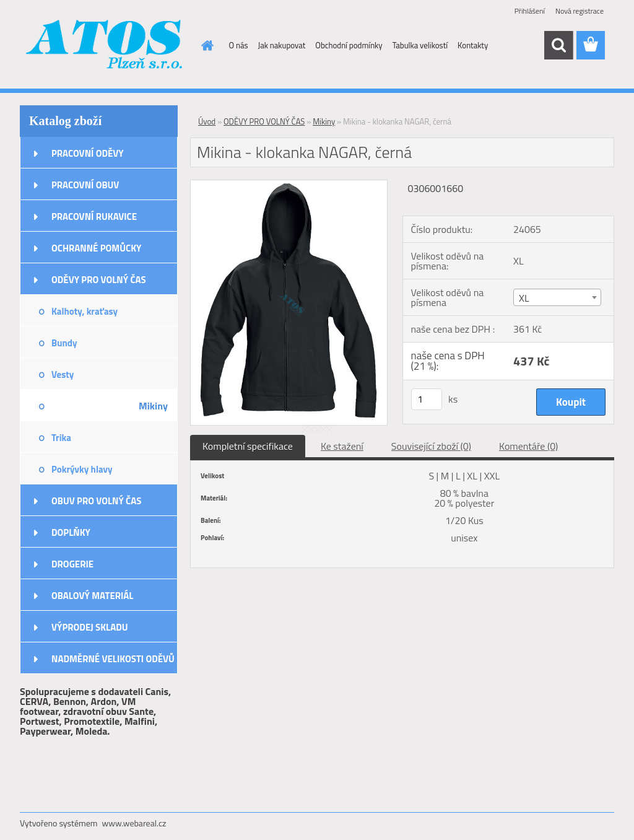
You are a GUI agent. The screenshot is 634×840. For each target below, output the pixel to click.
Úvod (207, 121)
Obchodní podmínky (349, 45)
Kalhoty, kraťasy (85, 311)
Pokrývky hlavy (82, 469)
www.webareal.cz (134, 823)
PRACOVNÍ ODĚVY (88, 153)
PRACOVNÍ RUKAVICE (94, 217)
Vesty (63, 374)
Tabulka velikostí (420, 45)
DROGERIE (72, 564)
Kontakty (473, 45)
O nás (239, 45)
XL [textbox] (524, 298)
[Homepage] (206, 45)
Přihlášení (530, 11)
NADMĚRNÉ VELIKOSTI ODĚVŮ (113, 659)
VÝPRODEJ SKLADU (90, 627)
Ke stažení (342, 446)
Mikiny (153, 406)
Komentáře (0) (528, 446)
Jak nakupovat (282, 45)
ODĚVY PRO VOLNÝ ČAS (99, 280)
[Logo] (105, 46)
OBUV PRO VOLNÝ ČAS (96, 501)
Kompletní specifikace (248, 446)
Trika (61, 438)
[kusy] (427, 399)
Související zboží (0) (431, 446)
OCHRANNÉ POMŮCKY (96, 248)
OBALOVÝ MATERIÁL (92, 596)
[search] (558, 45)
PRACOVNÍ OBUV (85, 185)
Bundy (64, 343)
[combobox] (557, 297)
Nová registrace (580, 11)
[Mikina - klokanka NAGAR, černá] (289, 185)
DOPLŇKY (71, 532)
